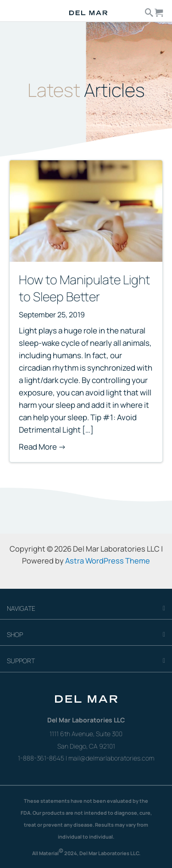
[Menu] (17, 10)
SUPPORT (21, 661)
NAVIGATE (21, 608)
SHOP (15, 634)
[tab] (86, 609)
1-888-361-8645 (41, 758)
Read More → (42, 447)
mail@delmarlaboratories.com (111, 758)
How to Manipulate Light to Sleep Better (84, 288)
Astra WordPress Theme (108, 561)
